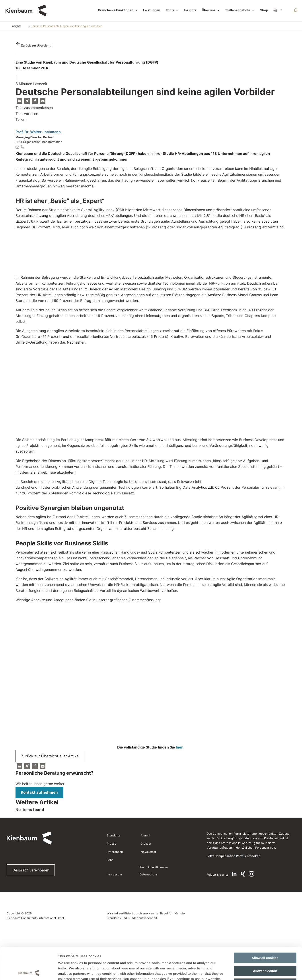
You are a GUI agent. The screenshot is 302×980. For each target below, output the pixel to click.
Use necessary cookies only (265, 698)
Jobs (110, 860)
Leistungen (152, 10)
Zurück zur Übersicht (36, 45)
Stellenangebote (238, 10)
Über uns (209, 10)
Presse (112, 844)
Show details (228, 717)
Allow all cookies (265, 672)
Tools (170, 10)
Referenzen (115, 852)
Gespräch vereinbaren (31, 870)
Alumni (145, 835)
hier (179, 747)
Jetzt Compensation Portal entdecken (234, 856)
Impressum (114, 874)
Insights (190, 10)
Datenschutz (148, 874)
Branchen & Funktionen (116, 10)
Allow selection (265, 685)
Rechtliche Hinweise (154, 867)
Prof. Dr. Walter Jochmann (38, 132)
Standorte (114, 835)
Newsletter (148, 852)
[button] (19, 101)
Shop (264, 10)
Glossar (146, 844)
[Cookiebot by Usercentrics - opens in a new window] (29, 717)
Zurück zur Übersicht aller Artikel (50, 756)
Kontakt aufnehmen (39, 792)
